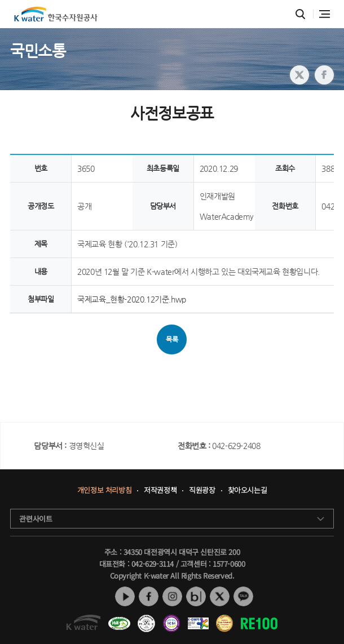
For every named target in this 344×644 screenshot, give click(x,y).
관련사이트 (36, 519)
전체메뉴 (325, 14)
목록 (172, 339)
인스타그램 (172, 596)
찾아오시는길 (248, 490)
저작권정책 (160, 490)
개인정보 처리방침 (104, 490)
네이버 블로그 (196, 596)
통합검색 (301, 14)
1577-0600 (229, 564)
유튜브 (125, 596)
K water (56, 14)
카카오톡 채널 (243, 596)
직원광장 (202, 490)
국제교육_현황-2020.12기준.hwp (132, 299)
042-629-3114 (153, 564)
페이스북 (149, 596)
